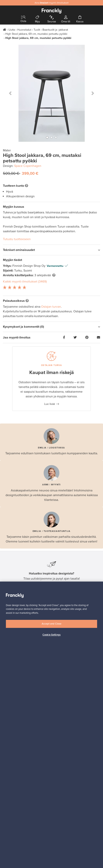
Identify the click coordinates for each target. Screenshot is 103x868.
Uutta (12, 30)
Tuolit (37, 30)
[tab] (51, 250)
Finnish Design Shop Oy (29, 266)
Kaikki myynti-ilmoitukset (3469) (25, 282)
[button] (10, 93)
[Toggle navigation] (23, 17)
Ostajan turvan (51, 307)
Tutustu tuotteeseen (17, 239)
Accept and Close (51, 624)
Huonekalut (24, 30)
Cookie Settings (51, 635)
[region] (51, 725)
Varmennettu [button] (55, 266)
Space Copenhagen (28, 166)
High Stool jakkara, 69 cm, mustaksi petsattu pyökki (36, 34)
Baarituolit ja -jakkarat (55, 30)
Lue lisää (50, 404)
